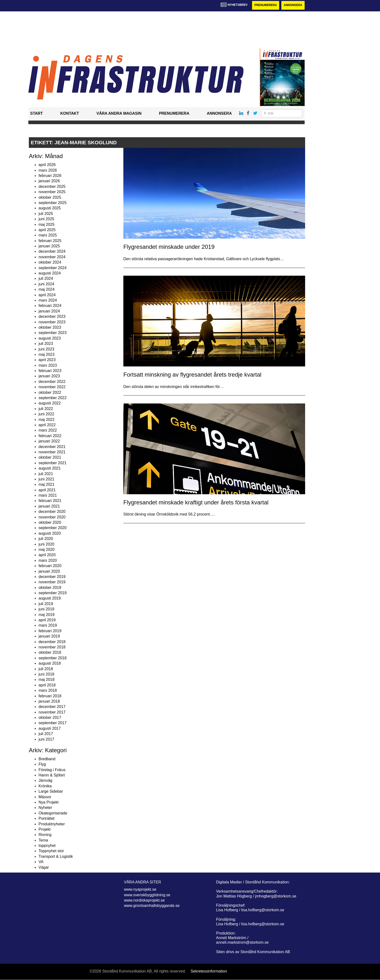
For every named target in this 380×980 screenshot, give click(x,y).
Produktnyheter (52, 824)
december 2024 (52, 252)
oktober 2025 (50, 197)
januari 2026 (49, 181)
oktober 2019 (50, 588)
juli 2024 (46, 279)
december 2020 (52, 512)
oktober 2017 (50, 718)
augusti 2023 (50, 338)
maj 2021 (47, 485)
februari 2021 (50, 501)
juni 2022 (46, 414)
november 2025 (52, 192)
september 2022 (53, 398)
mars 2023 (48, 365)
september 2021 (53, 463)
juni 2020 (46, 544)
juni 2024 (46, 284)
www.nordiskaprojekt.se (144, 900)
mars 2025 (48, 235)
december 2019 (52, 577)
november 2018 (52, 647)
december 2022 (52, 382)
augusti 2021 (50, 468)
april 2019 (47, 620)
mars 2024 (48, 300)
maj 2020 (47, 550)
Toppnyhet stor (51, 851)
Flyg (42, 764)
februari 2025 (50, 241)
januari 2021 (49, 506)
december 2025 (52, 186)
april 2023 (47, 360)
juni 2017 (46, 739)
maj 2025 (47, 224)
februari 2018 (50, 696)
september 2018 (53, 658)
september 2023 (53, 333)
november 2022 (52, 387)
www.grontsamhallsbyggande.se (152, 906)
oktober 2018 (50, 653)
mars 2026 (48, 170)
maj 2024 (47, 289)
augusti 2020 (50, 533)
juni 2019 (46, 609)
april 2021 (47, 490)
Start (37, 114)
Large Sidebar (51, 791)
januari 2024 (49, 311)
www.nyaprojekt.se (140, 889)
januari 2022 (49, 441)
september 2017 (53, 723)
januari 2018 (49, 701)
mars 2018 (48, 690)
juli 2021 (46, 474)
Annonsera (293, 5)
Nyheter (45, 808)
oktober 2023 (50, 327)
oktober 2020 (50, 522)
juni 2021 (46, 479)
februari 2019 (50, 631)
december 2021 (52, 447)
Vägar (44, 867)
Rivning (45, 835)
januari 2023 (49, 376)
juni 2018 (46, 674)
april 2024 (47, 295)
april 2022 (47, 425)
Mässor (45, 797)
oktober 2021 (50, 458)
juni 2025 (46, 219)
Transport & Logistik (56, 856)
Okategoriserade (53, 813)
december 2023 (52, 316)
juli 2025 (46, 214)
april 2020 (47, 555)
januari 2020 (49, 571)
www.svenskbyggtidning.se (147, 895)
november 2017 (52, 712)
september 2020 (53, 528)
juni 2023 (46, 349)
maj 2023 (47, 354)
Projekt (45, 829)
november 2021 (52, 452)
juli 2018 (46, 669)
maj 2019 (47, 615)
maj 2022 (47, 420)
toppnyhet (47, 846)
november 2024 (52, 257)
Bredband (47, 759)
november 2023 (52, 322)
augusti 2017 (50, 728)
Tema (43, 840)
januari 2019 (49, 636)
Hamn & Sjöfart (52, 775)
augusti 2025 (50, 208)
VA (41, 862)
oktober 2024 (50, 262)
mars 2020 (48, 560)
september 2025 (53, 203)
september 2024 (53, 268)
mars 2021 (48, 495)
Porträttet (47, 818)
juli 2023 (46, 344)
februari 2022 (50, 436)
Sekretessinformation (209, 971)
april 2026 (47, 165)
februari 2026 (50, 176)
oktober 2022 (50, 392)
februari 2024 (50, 306)
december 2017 (52, 707)
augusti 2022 (50, 403)
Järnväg (45, 781)
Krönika (45, 786)
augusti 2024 (50, 273)
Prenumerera (265, 5)
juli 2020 (46, 539)
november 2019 (52, 582)
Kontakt (70, 114)
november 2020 (52, 517)
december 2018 (52, 642)
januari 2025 (49, 246)
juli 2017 (46, 734)
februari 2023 (50, 371)
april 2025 (47, 230)
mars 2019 (48, 626)
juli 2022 (46, 409)
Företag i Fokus (52, 770)
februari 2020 (50, 566)
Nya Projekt (49, 802)
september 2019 (53, 593)
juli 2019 (46, 604)
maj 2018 (47, 680)
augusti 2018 (50, 663)
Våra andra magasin (119, 114)
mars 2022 (48, 430)
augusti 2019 (50, 598)
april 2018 (47, 685)
